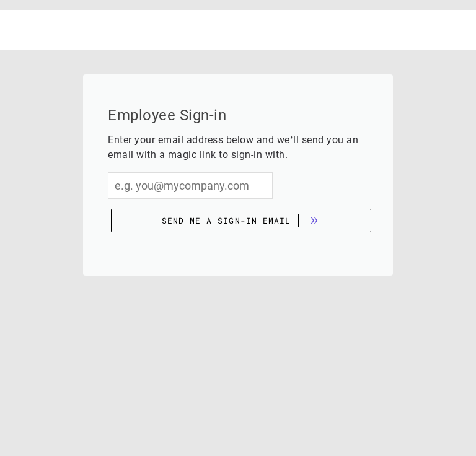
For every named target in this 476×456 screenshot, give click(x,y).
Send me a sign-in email (226, 221)
